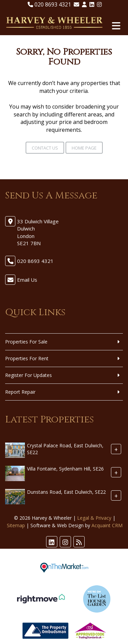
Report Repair (20, 392)
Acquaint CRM (107, 525)
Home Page (84, 148)
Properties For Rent (27, 358)
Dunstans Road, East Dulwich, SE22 (66, 492)
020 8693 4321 (49, 4)
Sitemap (16, 525)
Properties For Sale (26, 342)
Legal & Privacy (94, 518)
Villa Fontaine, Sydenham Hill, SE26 (65, 469)
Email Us (27, 280)
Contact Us (45, 148)
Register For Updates (29, 375)
